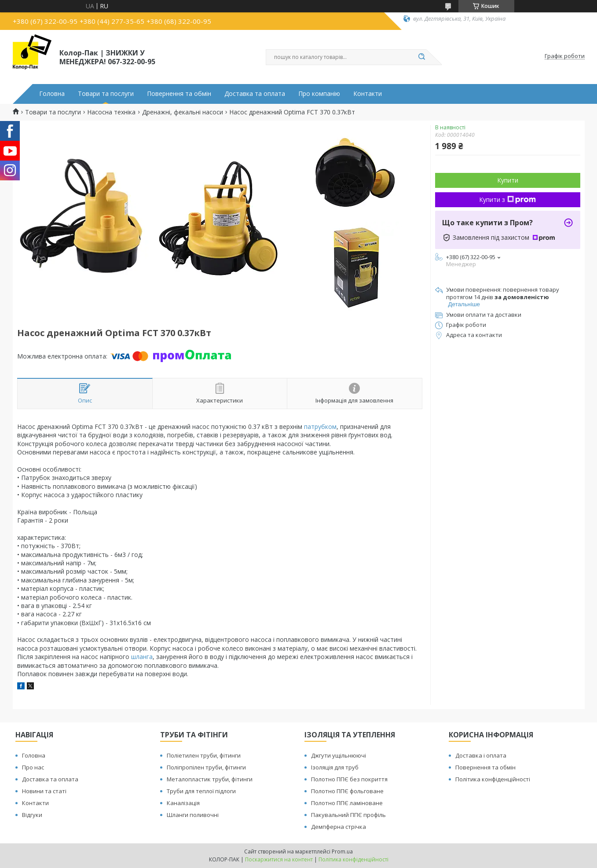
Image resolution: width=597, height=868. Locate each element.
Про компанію (319, 94)
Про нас (33, 767)
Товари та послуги (106, 94)
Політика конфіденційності (493, 779)
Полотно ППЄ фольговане (347, 791)
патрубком (320, 427)
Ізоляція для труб (335, 767)
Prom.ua (342, 852)
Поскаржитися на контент (279, 859)
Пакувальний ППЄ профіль (348, 815)
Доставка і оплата (481, 755)
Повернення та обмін (179, 94)
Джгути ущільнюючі (339, 755)
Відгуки (32, 815)
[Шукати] (422, 57)
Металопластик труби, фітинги (210, 779)
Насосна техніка (111, 112)
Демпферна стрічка (339, 827)
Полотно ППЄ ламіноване (347, 803)
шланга (142, 657)
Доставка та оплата (255, 94)
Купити (508, 180)
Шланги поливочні (193, 815)
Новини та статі (44, 791)
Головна (52, 94)
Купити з (507, 200)
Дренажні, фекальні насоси (183, 112)
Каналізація (183, 803)
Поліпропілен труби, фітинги (206, 767)
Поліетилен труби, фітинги (204, 755)
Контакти (368, 94)
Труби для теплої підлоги (201, 791)
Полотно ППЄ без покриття (349, 779)
